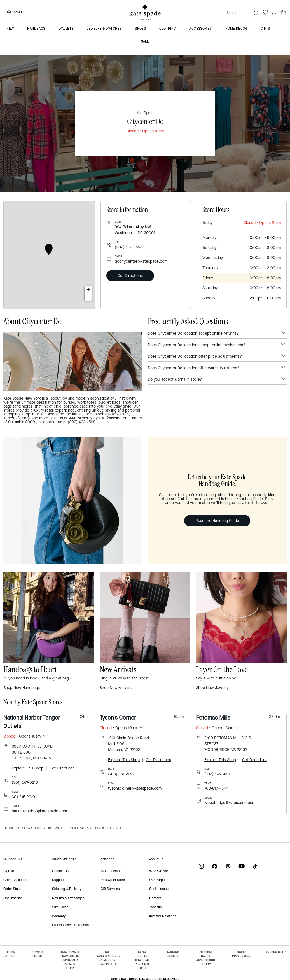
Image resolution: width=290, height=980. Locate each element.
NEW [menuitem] (10, 29)
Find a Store (30, 828)
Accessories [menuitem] (200, 29)
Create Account (15, 880)
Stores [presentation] (17, 12)
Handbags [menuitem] (36, 29)
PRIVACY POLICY (38, 954)
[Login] (274, 12)
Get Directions (130, 276)
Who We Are (159, 871)
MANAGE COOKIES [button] (173, 954)
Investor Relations (163, 916)
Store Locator (111, 871)
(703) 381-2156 (121, 774)
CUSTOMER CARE (64, 859)
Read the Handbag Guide (217, 521)
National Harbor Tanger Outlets (32, 722)
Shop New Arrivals (116, 688)
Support (58, 880)
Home (9, 828)
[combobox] (243, 13)
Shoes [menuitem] (140, 29)
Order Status (13, 889)
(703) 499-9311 (217, 774)
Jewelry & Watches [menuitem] (104, 29)
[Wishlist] (265, 12)
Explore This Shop (28, 768)
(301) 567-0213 (25, 783)
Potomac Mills (213, 718)
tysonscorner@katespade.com (135, 788)
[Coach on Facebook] (215, 866)
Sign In (9, 871)
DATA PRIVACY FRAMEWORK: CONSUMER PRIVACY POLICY (70, 960)
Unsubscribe (13, 898)
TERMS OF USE (10, 954)
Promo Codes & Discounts (72, 925)
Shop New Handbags (22, 688)
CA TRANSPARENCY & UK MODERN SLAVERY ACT (107, 958)
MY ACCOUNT (13, 859)
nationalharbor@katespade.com (39, 811)
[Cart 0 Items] (283, 12)
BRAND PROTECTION (241, 954)
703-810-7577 (216, 788)
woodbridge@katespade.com (230, 803)
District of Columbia (68, 828)
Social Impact (159, 889)
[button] (256, 13)
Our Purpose (159, 880)
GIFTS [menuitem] (265, 29)
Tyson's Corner (118, 718)
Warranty (59, 916)
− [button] (89, 297)
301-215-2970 (23, 797)
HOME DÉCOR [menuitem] (236, 29)
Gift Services (110, 889)
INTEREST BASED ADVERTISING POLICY (206, 958)
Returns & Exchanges (68, 898)
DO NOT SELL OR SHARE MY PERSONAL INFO (142, 960)
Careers (155, 898)
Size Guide (60, 907)
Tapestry (155, 907)
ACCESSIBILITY (276, 952)
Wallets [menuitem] (66, 29)
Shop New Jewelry (212, 688)
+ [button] (88, 290)
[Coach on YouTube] (242, 866)
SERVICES (107, 859)
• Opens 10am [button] (22, 736)
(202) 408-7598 (129, 247)
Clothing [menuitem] (168, 29)
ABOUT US (156, 859)
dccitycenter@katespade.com (141, 261)
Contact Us (60, 871)
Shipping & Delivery (67, 889)
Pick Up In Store (113, 880)
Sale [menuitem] (145, 42)
